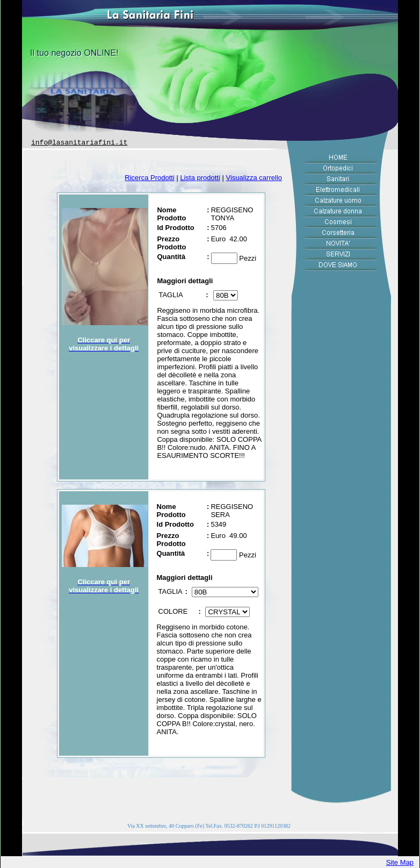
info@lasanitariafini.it (79, 143)
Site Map (400, 862)
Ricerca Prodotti (149, 178)
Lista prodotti (200, 178)
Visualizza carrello (254, 178)
